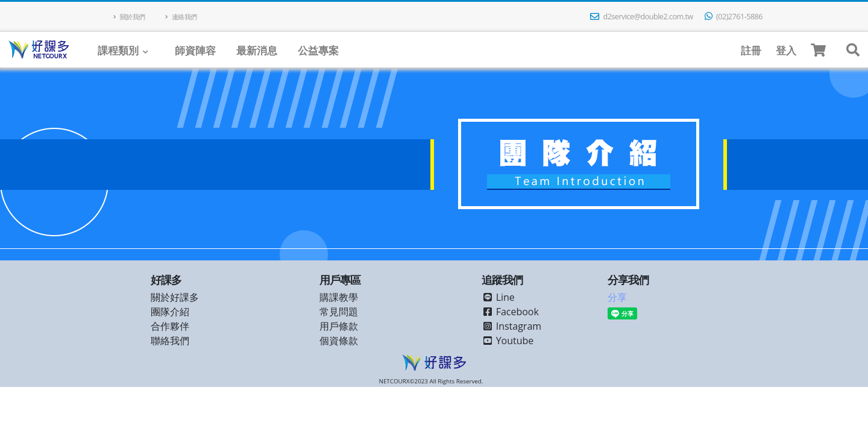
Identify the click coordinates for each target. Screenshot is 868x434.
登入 (786, 50)
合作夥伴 (170, 326)
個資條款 (339, 341)
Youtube (508, 341)
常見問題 (339, 312)
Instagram (512, 326)
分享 (617, 297)
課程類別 (118, 50)
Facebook (510, 312)
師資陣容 (195, 50)
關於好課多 (175, 297)
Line (498, 297)
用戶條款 (339, 326)
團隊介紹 (170, 312)
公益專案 (318, 50)
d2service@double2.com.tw (642, 17)
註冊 (751, 50)
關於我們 (129, 17)
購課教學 (339, 297)
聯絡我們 (170, 341)
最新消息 (257, 50)
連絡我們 (181, 17)
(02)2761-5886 (734, 17)
